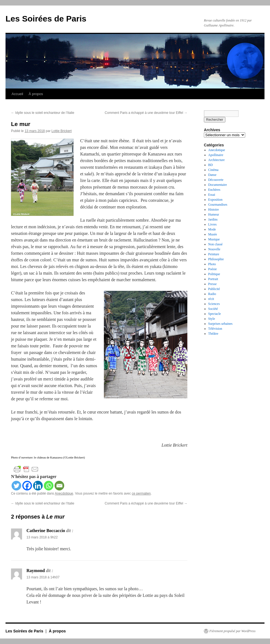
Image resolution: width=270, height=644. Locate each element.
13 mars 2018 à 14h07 (43, 577)
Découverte (216, 180)
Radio (212, 294)
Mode (212, 229)
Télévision (215, 329)
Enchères (214, 190)
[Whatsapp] (49, 486)
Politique (214, 274)
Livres (213, 224)
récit (211, 299)
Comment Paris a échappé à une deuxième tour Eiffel (146, 113)
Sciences (214, 304)
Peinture (214, 254)
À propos (36, 94)
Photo (212, 264)
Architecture (217, 160)
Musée (213, 234)
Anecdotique (64, 493)
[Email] (59, 486)
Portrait (213, 279)
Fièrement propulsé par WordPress (232, 631)
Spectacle (215, 314)
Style (212, 319)
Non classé (215, 244)
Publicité (214, 289)
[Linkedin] (38, 486)
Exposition (215, 200)
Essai (212, 195)
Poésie (213, 269)
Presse (213, 284)
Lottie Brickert (62, 131)
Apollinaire (216, 155)
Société (213, 309)
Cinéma (213, 170)
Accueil (17, 94)
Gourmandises (218, 205)
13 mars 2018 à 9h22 (42, 537)
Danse (212, 175)
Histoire (214, 210)
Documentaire (218, 185)
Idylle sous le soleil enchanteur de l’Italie (43, 113)
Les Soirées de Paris (46, 19)
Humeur (214, 214)
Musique (214, 239)
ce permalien (141, 493)
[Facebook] (27, 486)
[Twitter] (16, 486)
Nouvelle (214, 249)
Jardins (213, 219)
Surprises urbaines (220, 324)
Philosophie (216, 259)
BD (211, 165)
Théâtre (213, 334)
